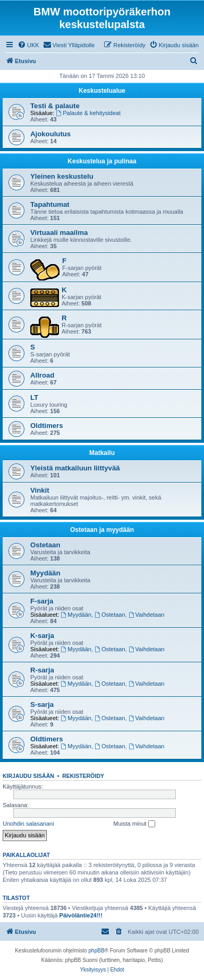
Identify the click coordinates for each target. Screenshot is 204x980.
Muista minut (134, 824)
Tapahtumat (50, 204)
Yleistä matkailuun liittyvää (75, 468)
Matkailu (102, 453)
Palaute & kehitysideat (88, 113)
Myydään (45, 573)
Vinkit (40, 490)
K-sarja (42, 636)
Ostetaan (45, 545)
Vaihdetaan (147, 615)
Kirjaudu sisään (28, 776)
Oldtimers (47, 426)
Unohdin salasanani (28, 824)
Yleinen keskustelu (62, 176)
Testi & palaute (55, 106)
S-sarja (42, 705)
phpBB (97, 951)
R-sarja (42, 670)
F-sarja (42, 601)
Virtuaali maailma (59, 233)
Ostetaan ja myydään (102, 530)
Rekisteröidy (83, 776)
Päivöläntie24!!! (81, 915)
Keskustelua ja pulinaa (102, 161)
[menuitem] (28, 45)
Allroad (42, 375)
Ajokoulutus (50, 134)
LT (34, 397)
